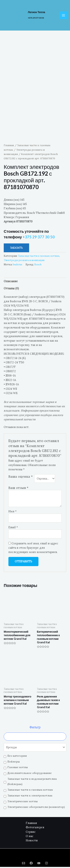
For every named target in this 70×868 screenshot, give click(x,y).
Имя (13, 512)
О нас (30, 837)
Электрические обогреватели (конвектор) (36, 808)
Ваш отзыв (18, 489)
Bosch (38, 266)
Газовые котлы (18, 768)
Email (13, 528)
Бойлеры (14, 762)
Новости (32, 841)
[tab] (35, 282)
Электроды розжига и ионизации (24, 261)
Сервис (31, 833)
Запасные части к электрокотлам (30, 797)
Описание (11, 282)
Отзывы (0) (11, 289)
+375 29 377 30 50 (36, 18)
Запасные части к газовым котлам (30, 791)
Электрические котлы (23, 802)
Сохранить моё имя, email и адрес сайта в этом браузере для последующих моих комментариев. (33, 549)
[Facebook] (31, 864)
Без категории (17, 757)
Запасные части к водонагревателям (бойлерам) (32, 782)
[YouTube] (39, 864)
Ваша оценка (21, 478)
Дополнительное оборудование (30, 774)
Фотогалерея (35, 828)
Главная (9, 146)
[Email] (24, 864)
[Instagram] (46, 864)
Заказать (16, 249)
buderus (18, 266)
